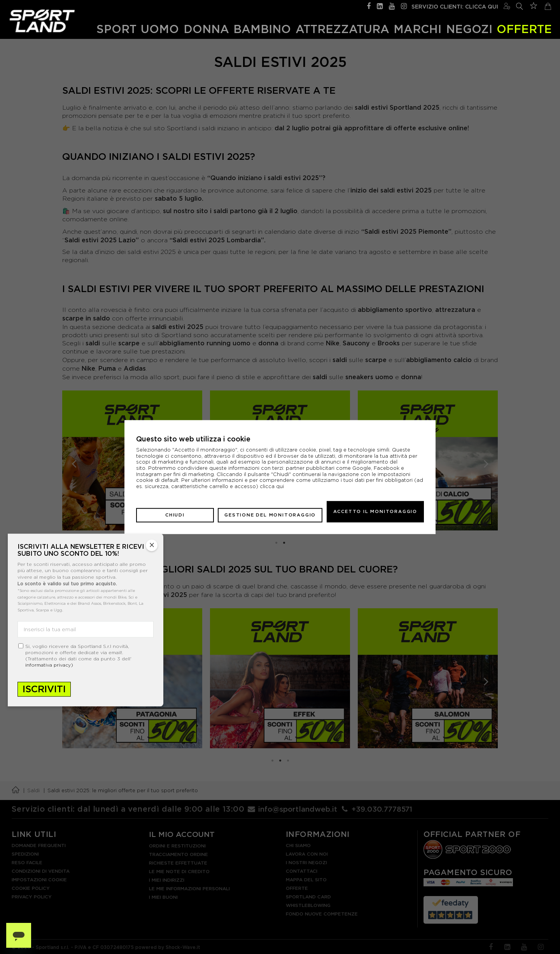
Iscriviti (44, 689)
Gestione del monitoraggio (270, 511)
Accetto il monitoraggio (375, 511)
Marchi (417, 28)
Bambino (262, 28)
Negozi (469, 28)
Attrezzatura (342, 28)
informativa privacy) (49, 665)
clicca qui (272, 490)
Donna (206, 28)
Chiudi (175, 511)
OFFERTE (524, 28)
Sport (116, 28)
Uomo (160, 28)
